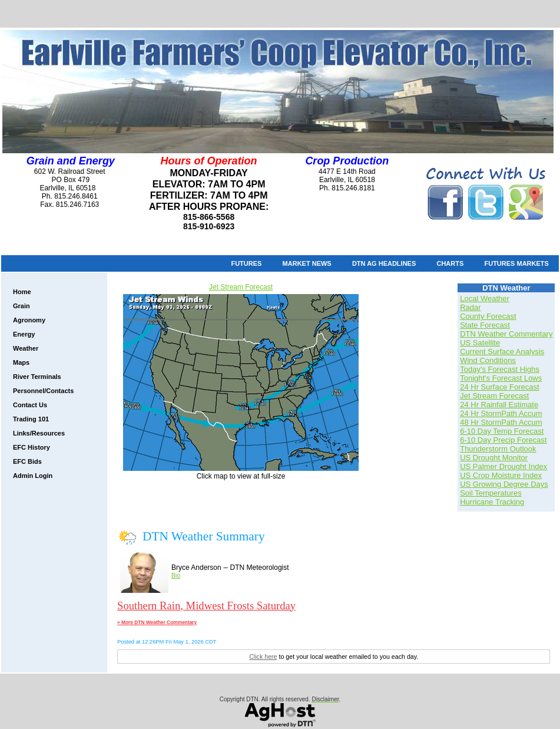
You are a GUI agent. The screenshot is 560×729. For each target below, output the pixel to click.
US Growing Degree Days (504, 484)
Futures (246, 263)
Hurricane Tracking (492, 502)
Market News (307, 263)
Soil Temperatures (491, 493)
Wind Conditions (488, 360)
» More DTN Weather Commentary (157, 622)
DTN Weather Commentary (506, 334)
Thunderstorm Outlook (498, 449)
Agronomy (29, 320)
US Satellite (480, 343)
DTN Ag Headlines (384, 263)
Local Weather (485, 298)
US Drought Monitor (494, 458)
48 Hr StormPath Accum (501, 422)
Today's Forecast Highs (500, 369)
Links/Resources (39, 433)
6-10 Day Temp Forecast (502, 431)
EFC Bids (27, 461)
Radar (470, 307)
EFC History (32, 447)
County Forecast (488, 316)
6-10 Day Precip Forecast (503, 440)
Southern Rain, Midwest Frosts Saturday (206, 606)
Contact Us (30, 405)
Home (22, 292)
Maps (21, 362)
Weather (26, 348)
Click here (263, 657)
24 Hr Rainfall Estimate (499, 405)
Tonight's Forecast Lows (501, 378)
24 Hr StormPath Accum (501, 413)
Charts (450, 263)
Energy (24, 334)
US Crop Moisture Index (501, 475)
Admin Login (33, 476)
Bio (176, 575)
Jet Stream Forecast (241, 287)
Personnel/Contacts (43, 391)
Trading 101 (31, 419)
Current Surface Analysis (502, 352)
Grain (21, 306)
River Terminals (37, 377)
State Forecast (485, 325)
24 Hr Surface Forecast (499, 387)
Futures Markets (516, 263)
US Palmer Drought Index (503, 466)
